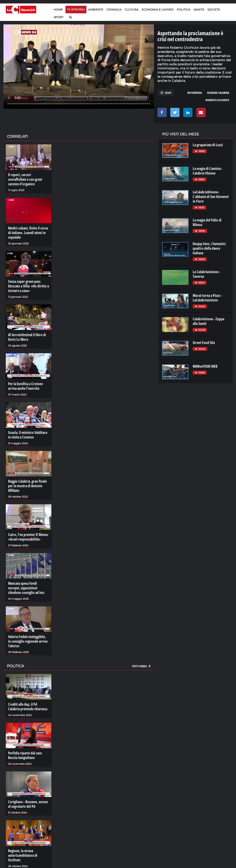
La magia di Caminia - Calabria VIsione (208, 171)
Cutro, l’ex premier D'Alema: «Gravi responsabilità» (28, 537)
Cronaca (114, 10)
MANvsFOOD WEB (205, 366)
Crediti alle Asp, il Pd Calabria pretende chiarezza (28, 707)
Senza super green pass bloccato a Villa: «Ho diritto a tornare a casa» (28, 286)
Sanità (199, 10)
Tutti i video (142, 666)
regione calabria (218, 93)
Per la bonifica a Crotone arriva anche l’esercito (25, 386)
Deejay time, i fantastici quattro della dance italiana (209, 248)
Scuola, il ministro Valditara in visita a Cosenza (28, 435)
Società (214, 10)
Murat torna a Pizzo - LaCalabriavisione (207, 298)
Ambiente (96, 10)
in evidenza (195, 93)
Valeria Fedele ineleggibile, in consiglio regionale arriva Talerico (28, 641)
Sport (59, 17)
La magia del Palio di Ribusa (207, 222)
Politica (184, 10)
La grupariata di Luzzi (208, 145)
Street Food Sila (204, 343)
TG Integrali (76, 9)
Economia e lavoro (158, 10)
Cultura (132, 10)
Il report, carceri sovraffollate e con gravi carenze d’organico (25, 179)
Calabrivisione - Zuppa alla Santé (208, 321)
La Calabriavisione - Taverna (206, 274)
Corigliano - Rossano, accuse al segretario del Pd (28, 804)
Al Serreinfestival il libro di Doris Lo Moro (27, 337)
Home (58, 10)
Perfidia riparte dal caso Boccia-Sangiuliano (25, 755)
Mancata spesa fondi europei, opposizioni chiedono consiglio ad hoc (26, 588)
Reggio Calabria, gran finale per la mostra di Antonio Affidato (27, 486)
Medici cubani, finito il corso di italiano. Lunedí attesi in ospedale (28, 233)
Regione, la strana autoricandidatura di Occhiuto (23, 855)
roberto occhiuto (217, 100)
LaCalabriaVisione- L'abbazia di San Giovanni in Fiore (211, 197)
